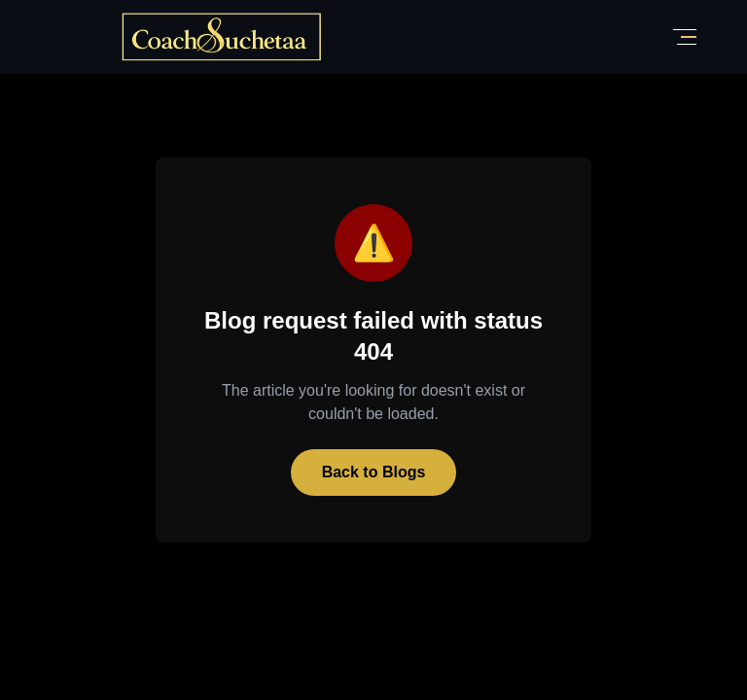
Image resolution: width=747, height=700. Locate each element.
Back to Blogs (374, 472)
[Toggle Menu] (685, 37)
